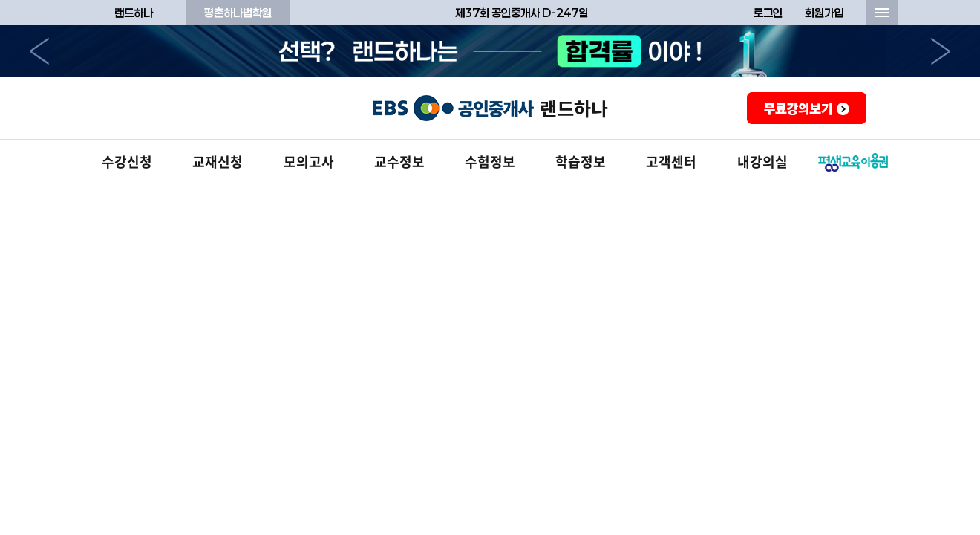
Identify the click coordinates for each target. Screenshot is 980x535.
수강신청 (127, 162)
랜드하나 (134, 13)
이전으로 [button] (39, 51)
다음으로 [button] (941, 51)
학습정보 (581, 162)
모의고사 (309, 162)
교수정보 (399, 162)
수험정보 (490, 162)
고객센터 (671, 162)
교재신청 (218, 162)
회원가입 (824, 13)
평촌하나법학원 (238, 13)
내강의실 (762, 162)
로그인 (768, 13)
